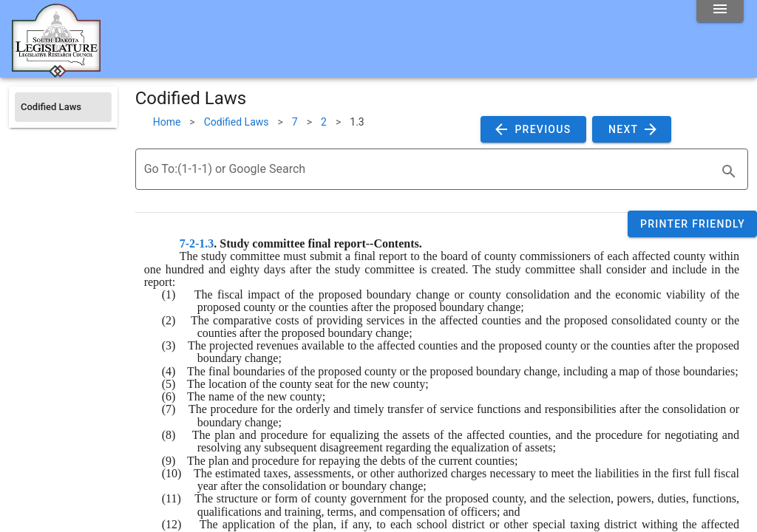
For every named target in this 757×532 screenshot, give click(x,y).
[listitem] (63, 107)
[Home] (56, 72)
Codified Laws (237, 122)
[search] (729, 171)
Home (167, 122)
